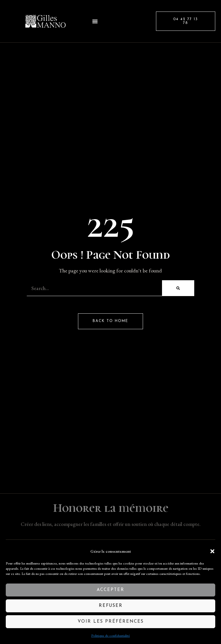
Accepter (110, 590)
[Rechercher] (178, 288)
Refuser (111, 606)
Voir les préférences (111, 622)
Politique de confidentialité (110, 636)
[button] (212, 551)
